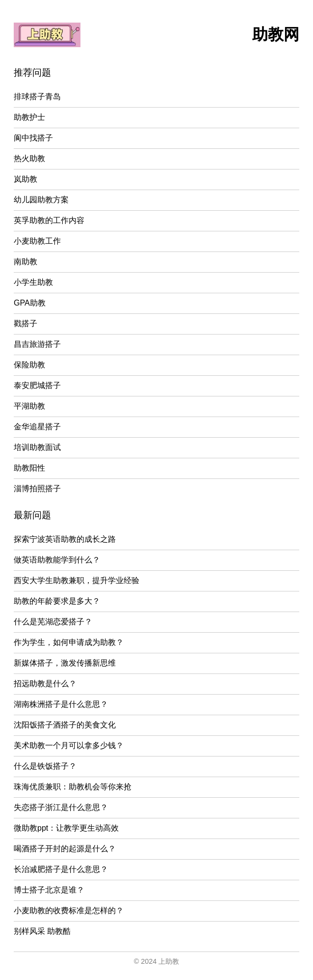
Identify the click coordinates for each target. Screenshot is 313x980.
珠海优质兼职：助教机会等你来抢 (73, 787)
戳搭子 (26, 323)
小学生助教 (33, 282)
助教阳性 (29, 468)
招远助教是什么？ (45, 684)
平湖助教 (29, 406)
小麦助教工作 (37, 241)
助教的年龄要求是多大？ (57, 601)
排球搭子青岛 (37, 97)
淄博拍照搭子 (37, 489)
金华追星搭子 (37, 427)
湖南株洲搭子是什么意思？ (61, 704)
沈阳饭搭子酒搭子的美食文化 (65, 725)
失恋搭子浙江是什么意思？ (61, 807)
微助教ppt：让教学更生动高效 (66, 828)
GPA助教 (30, 303)
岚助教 (26, 179)
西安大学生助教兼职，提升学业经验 (77, 580)
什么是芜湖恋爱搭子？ (53, 622)
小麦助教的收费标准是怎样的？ (69, 910)
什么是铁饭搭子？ (45, 766)
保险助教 (29, 365)
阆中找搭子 (33, 138)
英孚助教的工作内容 (49, 220)
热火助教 (29, 158)
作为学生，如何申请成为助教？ (69, 642)
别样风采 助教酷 (42, 931)
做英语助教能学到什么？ (57, 560)
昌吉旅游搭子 (37, 344)
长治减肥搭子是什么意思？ (61, 869)
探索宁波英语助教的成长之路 (65, 539)
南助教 (26, 262)
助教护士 (29, 117)
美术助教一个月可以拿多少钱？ (69, 745)
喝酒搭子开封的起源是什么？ (65, 849)
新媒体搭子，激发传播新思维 (65, 663)
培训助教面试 (37, 447)
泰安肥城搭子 (37, 385)
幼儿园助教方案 (41, 200)
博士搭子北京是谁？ (49, 890)
